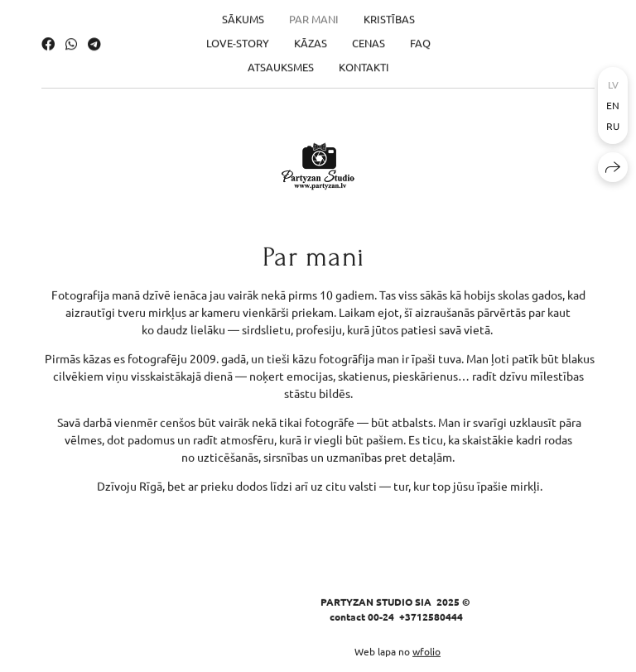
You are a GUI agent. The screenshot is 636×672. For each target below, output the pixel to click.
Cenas (369, 38)
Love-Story (238, 38)
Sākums (243, 14)
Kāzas (311, 38)
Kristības (389, 14)
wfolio (426, 652)
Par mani (314, 14)
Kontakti (364, 62)
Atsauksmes (281, 62)
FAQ (420, 38)
